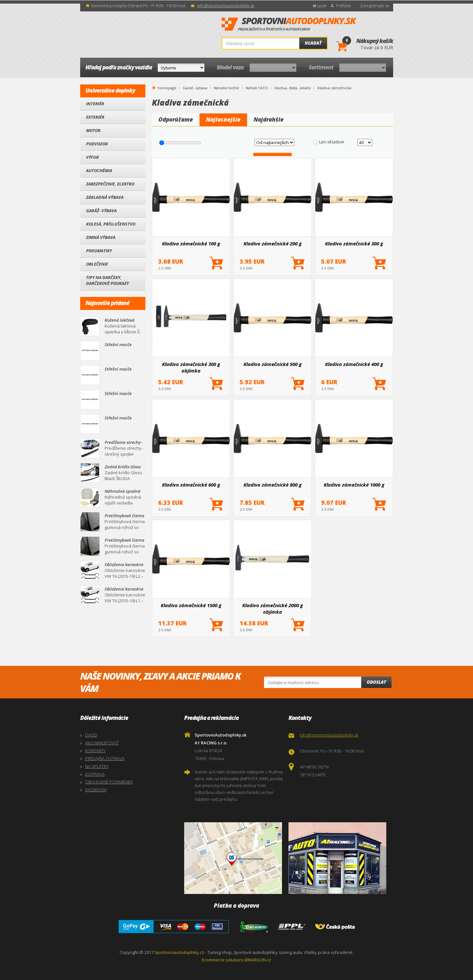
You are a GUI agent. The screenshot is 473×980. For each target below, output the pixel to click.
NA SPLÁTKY (97, 766)
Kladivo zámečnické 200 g (273, 243)
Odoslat (376, 682)
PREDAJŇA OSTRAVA (105, 758)
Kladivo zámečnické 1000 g (354, 485)
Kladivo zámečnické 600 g (191, 485)
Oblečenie (97, 264)
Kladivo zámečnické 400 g (354, 364)
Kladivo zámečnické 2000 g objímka (273, 608)
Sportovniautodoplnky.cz (179, 952)
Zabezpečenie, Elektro (110, 184)
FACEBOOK (96, 790)
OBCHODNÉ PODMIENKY (109, 782)
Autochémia (99, 170)
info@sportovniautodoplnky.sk (226, 6)
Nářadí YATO (257, 88)
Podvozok (97, 144)
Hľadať (313, 43)
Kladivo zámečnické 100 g (191, 243)
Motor (93, 130)
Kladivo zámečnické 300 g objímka (191, 367)
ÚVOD (91, 735)
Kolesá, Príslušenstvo (111, 224)
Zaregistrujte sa (375, 6)
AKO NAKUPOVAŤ (102, 743)
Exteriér (95, 117)
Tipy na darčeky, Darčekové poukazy (107, 280)
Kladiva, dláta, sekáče (293, 88)
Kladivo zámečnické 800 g (273, 485)
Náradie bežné (227, 88)
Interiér (95, 104)
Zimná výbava (101, 237)
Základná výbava (105, 197)
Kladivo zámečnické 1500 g (191, 605)
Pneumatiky (99, 251)
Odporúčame (176, 119)
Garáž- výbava (101, 211)
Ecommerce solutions (223, 960)
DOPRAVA (95, 774)
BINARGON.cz (258, 960)
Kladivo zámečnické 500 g (273, 364)
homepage (167, 87)
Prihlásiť (343, 6)
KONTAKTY (95, 751)
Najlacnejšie (223, 119)
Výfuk (92, 157)
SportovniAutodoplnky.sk (289, 24)
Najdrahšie (269, 119)
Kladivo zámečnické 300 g (354, 243)
